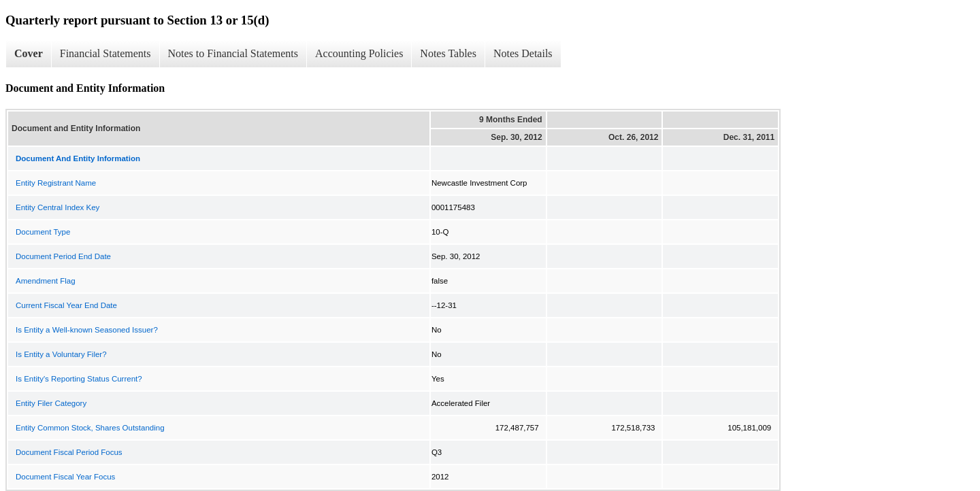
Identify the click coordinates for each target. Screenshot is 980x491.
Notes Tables (448, 53)
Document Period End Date (63, 256)
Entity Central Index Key (58, 207)
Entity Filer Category (51, 403)
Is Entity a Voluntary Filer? (61, 354)
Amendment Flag (46, 281)
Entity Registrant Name (56, 183)
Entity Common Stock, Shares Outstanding (90, 428)
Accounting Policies (359, 53)
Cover (29, 53)
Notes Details (523, 53)
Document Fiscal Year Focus (65, 477)
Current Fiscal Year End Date (66, 305)
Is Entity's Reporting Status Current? (79, 379)
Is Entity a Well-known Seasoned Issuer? (87, 330)
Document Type (43, 232)
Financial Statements (105, 53)
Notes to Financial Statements (233, 53)
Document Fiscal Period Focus (69, 452)
